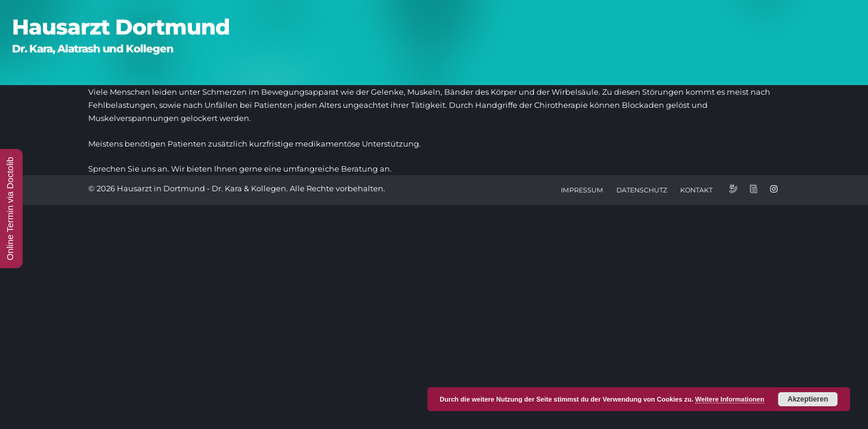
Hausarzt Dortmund (121, 27)
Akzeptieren (808, 399)
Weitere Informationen (730, 399)
